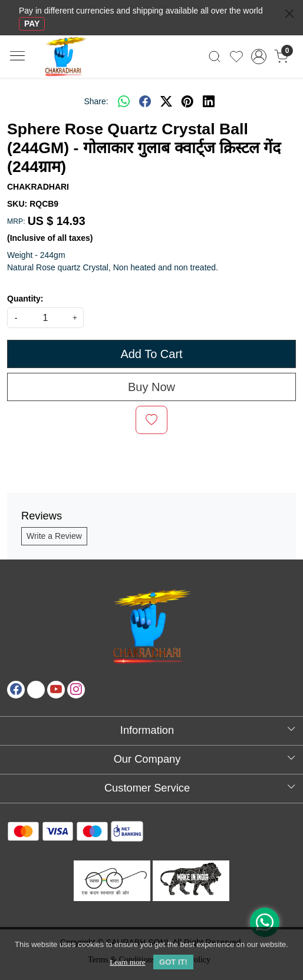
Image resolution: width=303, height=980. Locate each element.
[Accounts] (259, 57)
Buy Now (151, 387)
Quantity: (25, 299)
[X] (36, 690)
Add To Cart (151, 354)
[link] (215, 57)
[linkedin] (209, 101)
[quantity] (45, 318)
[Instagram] (76, 690)
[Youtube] (56, 690)
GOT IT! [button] (173, 962)
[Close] (289, 14)
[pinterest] (187, 101)
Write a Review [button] (54, 536)
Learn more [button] (127, 962)
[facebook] (145, 101)
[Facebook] (16, 690)
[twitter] (166, 101)
